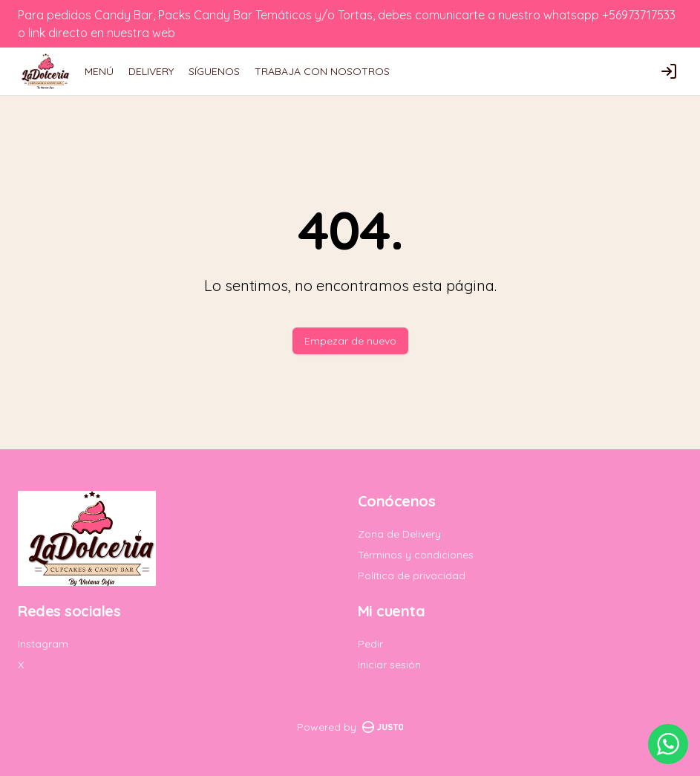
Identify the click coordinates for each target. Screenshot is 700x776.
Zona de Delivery (399, 534)
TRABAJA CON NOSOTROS (322, 71)
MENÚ (99, 71)
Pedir (370, 644)
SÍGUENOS (214, 71)
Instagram (43, 644)
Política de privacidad (412, 576)
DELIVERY (151, 71)
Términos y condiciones (416, 555)
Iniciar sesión (389, 665)
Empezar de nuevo (350, 341)
